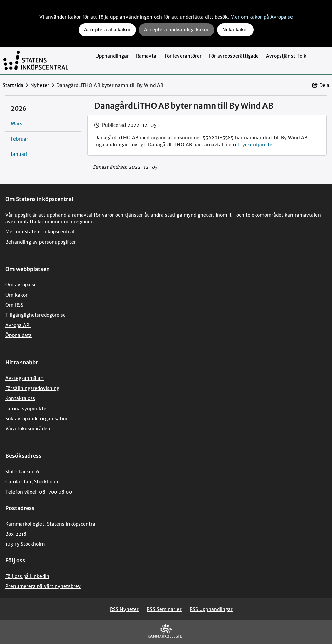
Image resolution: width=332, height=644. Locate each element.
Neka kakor (235, 30)
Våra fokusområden (28, 429)
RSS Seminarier (164, 609)
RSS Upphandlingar (211, 609)
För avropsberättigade (234, 56)
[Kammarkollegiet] (166, 632)
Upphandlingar (112, 56)
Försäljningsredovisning (32, 388)
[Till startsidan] (36, 60)
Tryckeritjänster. (256, 145)
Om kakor (17, 295)
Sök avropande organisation (37, 419)
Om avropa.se (21, 285)
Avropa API (18, 325)
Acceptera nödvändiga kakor (176, 30)
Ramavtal (147, 56)
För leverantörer (183, 56)
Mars (17, 124)
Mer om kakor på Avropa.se (262, 17)
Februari (20, 139)
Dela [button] (321, 85)
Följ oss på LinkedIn (27, 576)
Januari (19, 154)
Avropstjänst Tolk (286, 56)
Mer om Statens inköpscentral (40, 232)
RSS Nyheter (124, 609)
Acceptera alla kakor (107, 30)
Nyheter (40, 85)
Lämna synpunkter (27, 409)
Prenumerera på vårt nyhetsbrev (43, 586)
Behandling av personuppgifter (41, 242)
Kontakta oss (20, 398)
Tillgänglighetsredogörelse (36, 315)
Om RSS (14, 305)
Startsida (13, 85)
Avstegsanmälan (24, 378)
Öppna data (19, 335)
